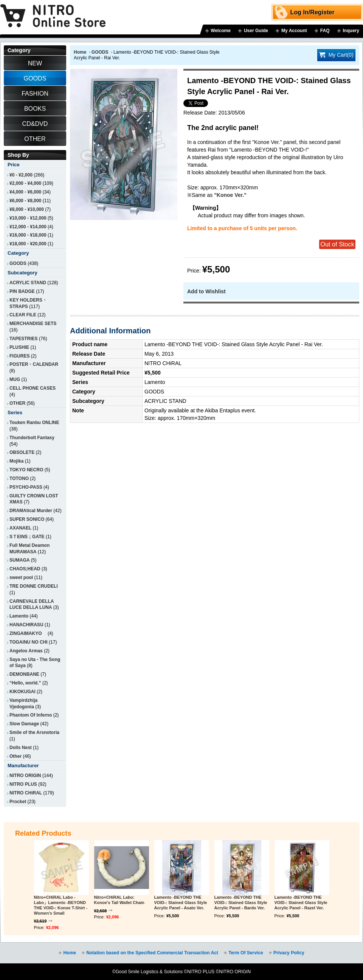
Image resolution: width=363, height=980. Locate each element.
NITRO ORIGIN (25, 776)
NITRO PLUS (23, 784)
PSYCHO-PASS (26, 487)
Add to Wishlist (206, 291)
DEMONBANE (24, 674)
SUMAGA (19, 560)
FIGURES (19, 356)
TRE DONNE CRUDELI (34, 586)
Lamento (19, 616)
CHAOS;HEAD (25, 569)
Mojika (16, 461)
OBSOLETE (22, 452)
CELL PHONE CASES (33, 388)
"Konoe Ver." (230, 195)
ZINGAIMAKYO (28, 633)
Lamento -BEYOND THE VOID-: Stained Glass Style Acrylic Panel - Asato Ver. (181, 903)
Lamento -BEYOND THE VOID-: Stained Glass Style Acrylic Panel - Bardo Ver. (241, 903)
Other (16, 756)
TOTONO (19, 478)
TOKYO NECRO (26, 470)
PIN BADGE (22, 291)
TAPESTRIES (24, 339)
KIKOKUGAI (22, 692)
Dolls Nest (21, 748)
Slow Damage (24, 724)
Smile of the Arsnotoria (34, 732)
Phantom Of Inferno (31, 715)
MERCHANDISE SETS (33, 324)
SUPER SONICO (27, 519)
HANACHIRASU (26, 625)
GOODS (100, 52)
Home (80, 52)
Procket (18, 802)
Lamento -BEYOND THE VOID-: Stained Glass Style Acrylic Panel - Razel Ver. (301, 903)
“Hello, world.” (25, 683)
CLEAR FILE (23, 315)
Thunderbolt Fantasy (32, 438)
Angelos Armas (26, 651)
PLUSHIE (19, 347)
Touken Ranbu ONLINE (34, 423)
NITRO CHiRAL (26, 793)
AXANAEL (20, 528)
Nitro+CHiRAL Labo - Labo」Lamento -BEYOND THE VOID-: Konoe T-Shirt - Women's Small (61, 905)
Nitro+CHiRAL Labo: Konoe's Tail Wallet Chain (119, 900)
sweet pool (21, 577)
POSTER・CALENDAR (34, 364)
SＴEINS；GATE (27, 537)
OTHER (17, 403)
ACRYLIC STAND (28, 283)
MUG (15, 379)
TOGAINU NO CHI (29, 642)
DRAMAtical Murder (31, 511)
